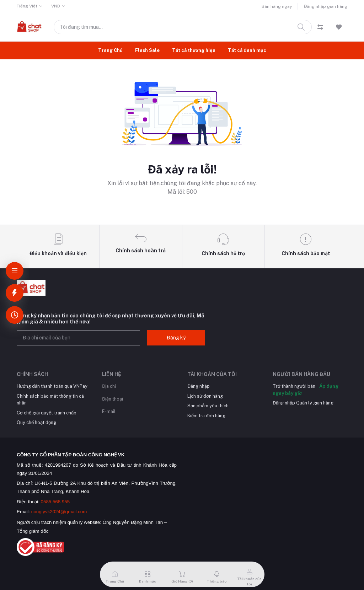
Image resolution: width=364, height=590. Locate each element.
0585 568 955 (55, 502)
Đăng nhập (199, 386)
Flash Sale (147, 50)
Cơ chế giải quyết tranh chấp (47, 413)
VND (56, 6)
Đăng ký (176, 338)
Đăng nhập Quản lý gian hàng (303, 403)
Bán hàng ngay (277, 6)
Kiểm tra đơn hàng (206, 416)
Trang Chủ (110, 50)
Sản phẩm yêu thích (208, 406)
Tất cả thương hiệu (194, 50)
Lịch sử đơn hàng (205, 396)
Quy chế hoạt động (36, 422)
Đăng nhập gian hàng (326, 6)
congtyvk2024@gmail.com (59, 512)
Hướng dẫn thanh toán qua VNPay (52, 386)
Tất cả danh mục (247, 50)
